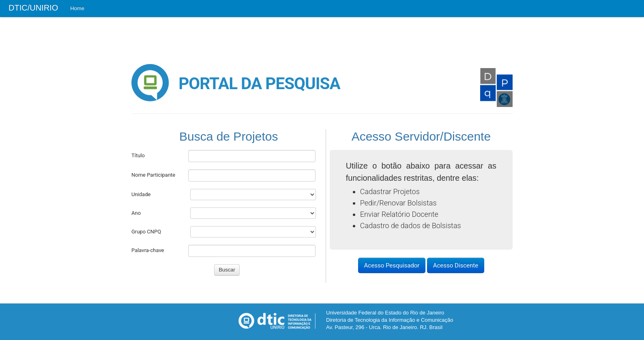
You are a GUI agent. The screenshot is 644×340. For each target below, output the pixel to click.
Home (77, 8)
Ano (136, 213)
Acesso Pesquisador (392, 265)
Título (138, 155)
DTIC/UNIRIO (33, 8)
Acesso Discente (456, 265)
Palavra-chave (148, 250)
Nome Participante (153, 175)
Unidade (141, 194)
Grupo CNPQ (146, 232)
